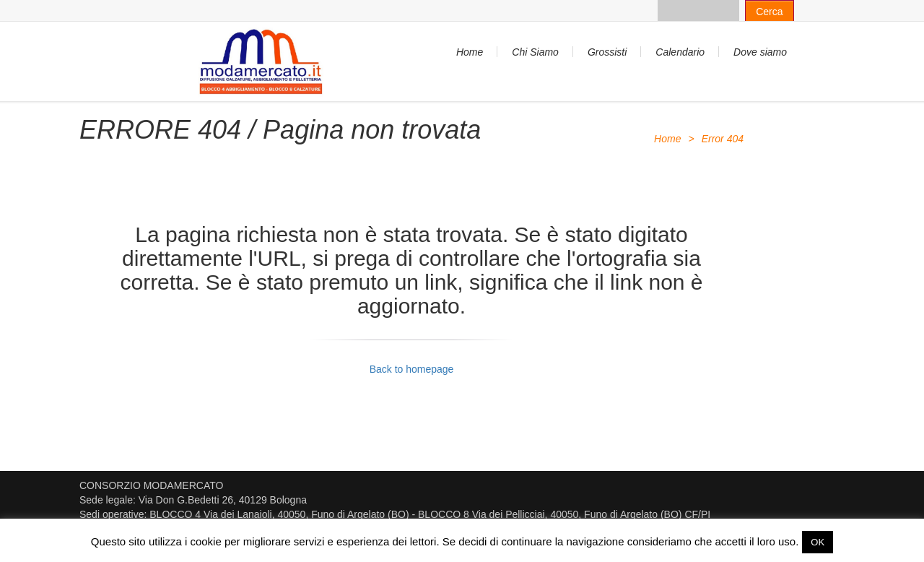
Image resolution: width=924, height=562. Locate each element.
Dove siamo (760, 52)
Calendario (680, 52)
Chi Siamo (535, 52)
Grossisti (607, 52)
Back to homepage (412, 369)
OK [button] (818, 542)
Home (470, 52)
